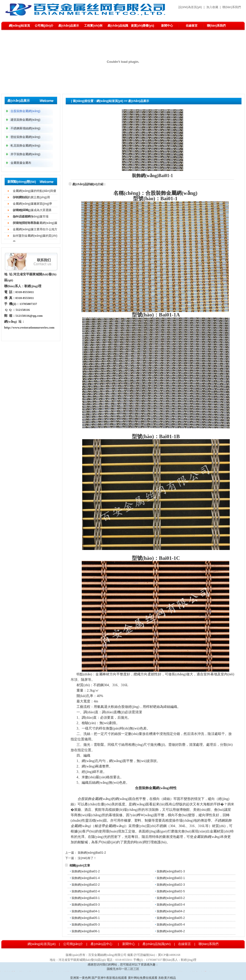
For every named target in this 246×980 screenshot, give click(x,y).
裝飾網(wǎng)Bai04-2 (171, 911)
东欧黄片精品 (167, 978)
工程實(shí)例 (93, 26)
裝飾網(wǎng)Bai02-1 (171, 878)
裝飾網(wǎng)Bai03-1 (86, 898)
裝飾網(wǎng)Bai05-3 (86, 925)
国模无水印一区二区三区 (123, 969)
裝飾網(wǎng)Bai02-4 (86, 891)
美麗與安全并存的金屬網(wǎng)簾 (35, 223)
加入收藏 (212, 7)
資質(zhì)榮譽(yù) (143, 26)
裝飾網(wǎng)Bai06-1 (86, 931)
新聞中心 (167, 26)
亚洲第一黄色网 (80, 978)
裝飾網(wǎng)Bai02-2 (86, 885)
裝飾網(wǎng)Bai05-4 (171, 925)
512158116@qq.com (29, 316)
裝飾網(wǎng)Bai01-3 (171, 871)
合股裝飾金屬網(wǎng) (91, 108)
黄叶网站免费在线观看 (143, 978)
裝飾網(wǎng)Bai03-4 (171, 905)
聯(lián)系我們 (232, 7)
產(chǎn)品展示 (69, 26)
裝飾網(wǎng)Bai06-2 (171, 931)
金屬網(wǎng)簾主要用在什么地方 (35, 229)
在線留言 (192, 26)
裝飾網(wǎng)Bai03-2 (171, 898)
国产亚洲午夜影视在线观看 (109, 978)
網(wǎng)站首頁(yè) (20, 27)
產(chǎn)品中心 (101, 944)
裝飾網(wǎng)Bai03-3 (86, 905)
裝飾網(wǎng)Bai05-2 (171, 918)
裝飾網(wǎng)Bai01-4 (86, 878)
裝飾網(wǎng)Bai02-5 (171, 891)
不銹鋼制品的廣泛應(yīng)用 (31, 197)
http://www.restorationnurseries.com (29, 327)
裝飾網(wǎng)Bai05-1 (86, 918)
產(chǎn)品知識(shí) (118, 27)
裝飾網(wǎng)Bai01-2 (92, 853)
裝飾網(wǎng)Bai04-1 (86, 911)
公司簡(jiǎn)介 (44, 26)
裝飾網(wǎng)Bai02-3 (171, 885)
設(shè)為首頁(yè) (190, 7)
